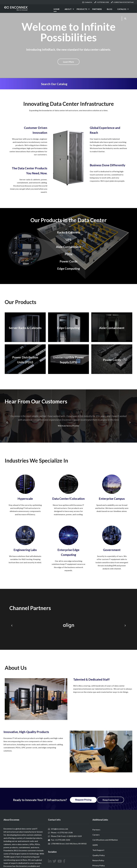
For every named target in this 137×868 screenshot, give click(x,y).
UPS (68, 240)
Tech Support (98, 850)
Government (112, 550)
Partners (96, 830)
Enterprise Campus (112, 499)
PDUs (69, 254)
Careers (96, 835)
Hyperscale (25, 499)
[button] (7, 422)
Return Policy (98, 860)
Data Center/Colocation (68, 499)
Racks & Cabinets (69, 232)
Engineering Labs (25, 550)
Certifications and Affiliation (105, 840)
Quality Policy (99, 855)
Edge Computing (69, 269)
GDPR (95, 845)
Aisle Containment (69, 247)
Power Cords (68, 261)
